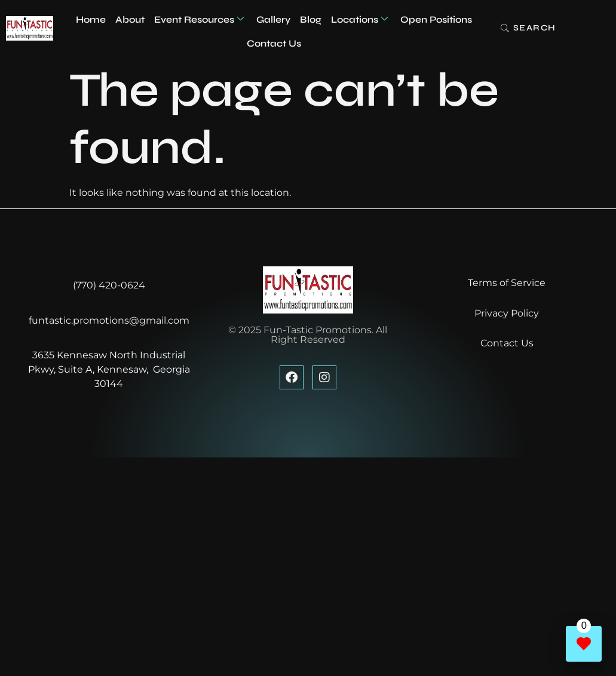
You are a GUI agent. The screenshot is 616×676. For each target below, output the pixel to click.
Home (91, 19)
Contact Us (274, 43)
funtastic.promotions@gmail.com (109, 320)
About (130, 19)
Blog (311, 19)
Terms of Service (507, 283)
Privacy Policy (507, 313)
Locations (359, 19)
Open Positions (436, 19)
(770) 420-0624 (109, 285)
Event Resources (199, 19)
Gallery (273, 19)
